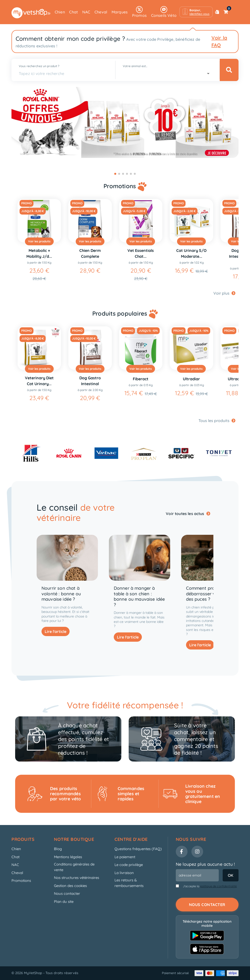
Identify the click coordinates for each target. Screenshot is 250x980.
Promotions (21, 881)
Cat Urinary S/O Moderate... (191, 253)
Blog (58, 849)
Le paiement (125, 857)
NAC (86, 12)
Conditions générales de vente (74, 867)
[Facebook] (182, 852)
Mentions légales (68, 857)
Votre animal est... (135, 66)
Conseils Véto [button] (164, 12)
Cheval (101, 12)
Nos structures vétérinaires (77, 878)
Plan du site (64, 902)
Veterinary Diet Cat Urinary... (39, 381)
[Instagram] (197, 852)
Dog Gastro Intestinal (90, 381)
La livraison (124, 873)
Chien (60, 12)
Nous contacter (67, 893)
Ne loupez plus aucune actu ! (205, 864)
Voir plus (224, 293)
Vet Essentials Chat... (141, 253)
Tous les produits (217, 421)
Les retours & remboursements (129, 883)
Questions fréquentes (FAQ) (138, 849)
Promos (139, 12)
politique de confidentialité (219, 886)
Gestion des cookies (70, 886)
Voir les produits (39, 241)
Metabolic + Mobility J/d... (39, 253)
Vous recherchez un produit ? (39, 66)
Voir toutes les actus (188, 514)
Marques (120, 12)
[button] (196, 12)
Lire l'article (56, 631)
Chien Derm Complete (90, 253)
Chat (73, 12)
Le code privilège (129, 865)
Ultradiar (191, 379)
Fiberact (141, 379)
